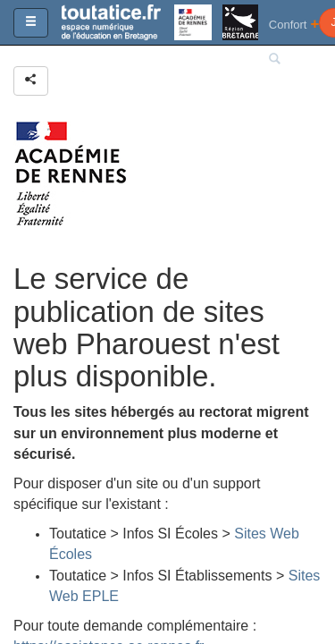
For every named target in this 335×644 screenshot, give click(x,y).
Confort (294, 24)
